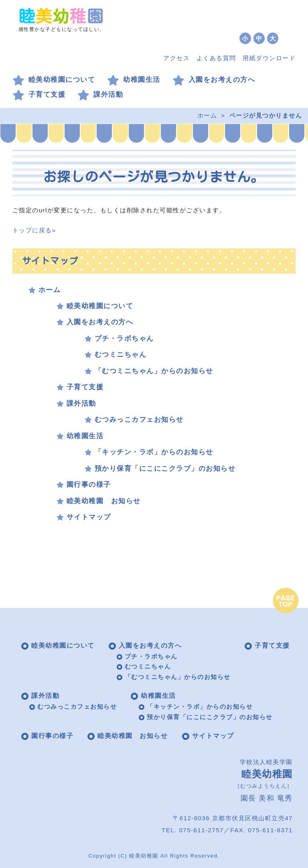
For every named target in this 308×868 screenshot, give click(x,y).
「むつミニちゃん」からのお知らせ (154, 371)
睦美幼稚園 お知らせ (104, 501)
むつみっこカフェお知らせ (139, 420)
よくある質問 (216, 58)
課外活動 (108, 95)
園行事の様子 (89, 485)
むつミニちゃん (121, 355)
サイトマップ (89, 517)
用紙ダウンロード (269, 58)
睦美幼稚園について (62, 80)
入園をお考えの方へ (222, 80)
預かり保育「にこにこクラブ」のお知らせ (165, 469)
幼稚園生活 (142, 80)
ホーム (207, 115)
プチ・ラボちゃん (124, 338)
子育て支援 (47, 95)
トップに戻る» (34, 230)
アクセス (176, 58)
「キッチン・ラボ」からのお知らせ (154, 452)
